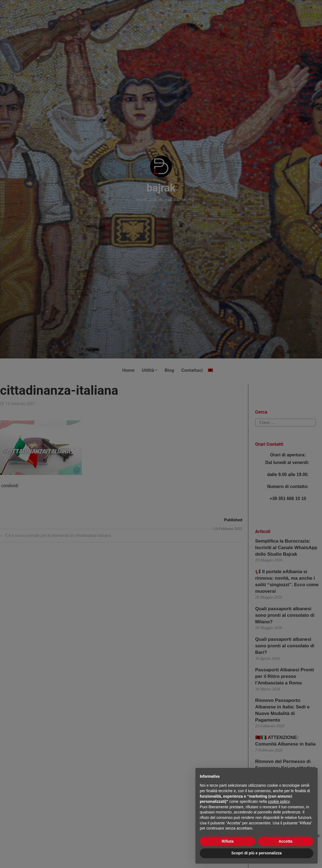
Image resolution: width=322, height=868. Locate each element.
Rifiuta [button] (228, 841)
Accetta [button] (286, 841)
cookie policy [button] (279, 801)
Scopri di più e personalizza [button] (257, 853)
